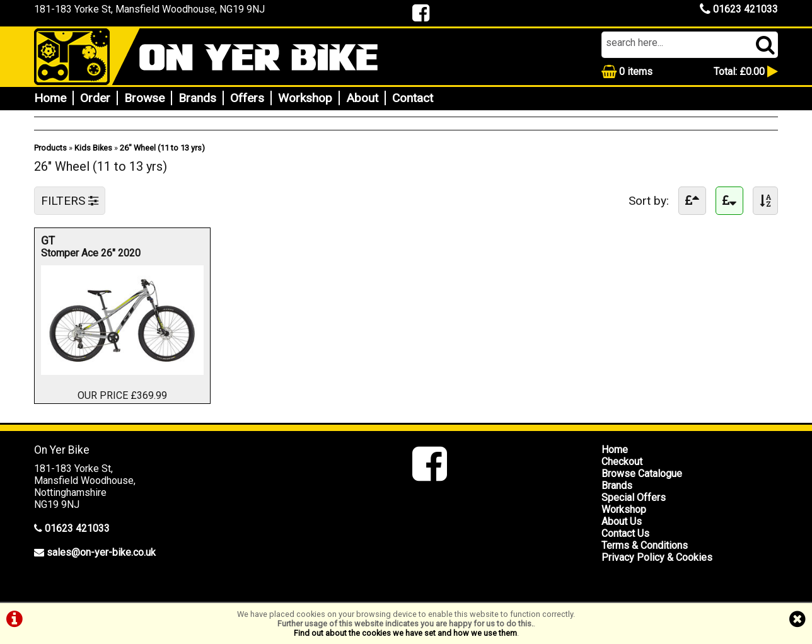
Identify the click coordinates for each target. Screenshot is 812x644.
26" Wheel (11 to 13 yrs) (162, 148)
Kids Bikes (93, 148)
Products (50, 148)
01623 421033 (739, 9)
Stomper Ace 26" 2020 (91, 253)
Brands (197, 98)
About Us (622, 521)
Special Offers (634, 497)
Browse (144, 98)
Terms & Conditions (645, 545)
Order (95, 98)
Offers (247, 98)
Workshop (305, 98)
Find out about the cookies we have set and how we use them (405, 633)
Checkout (622, 462)
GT (104, 241)
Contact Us (625, 533)
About (362, 98)
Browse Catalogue (642, 474)
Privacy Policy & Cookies (657, 557)
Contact (413, 98)
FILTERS (70, 201)
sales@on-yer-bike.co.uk (101, 552)
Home (50, 98)
